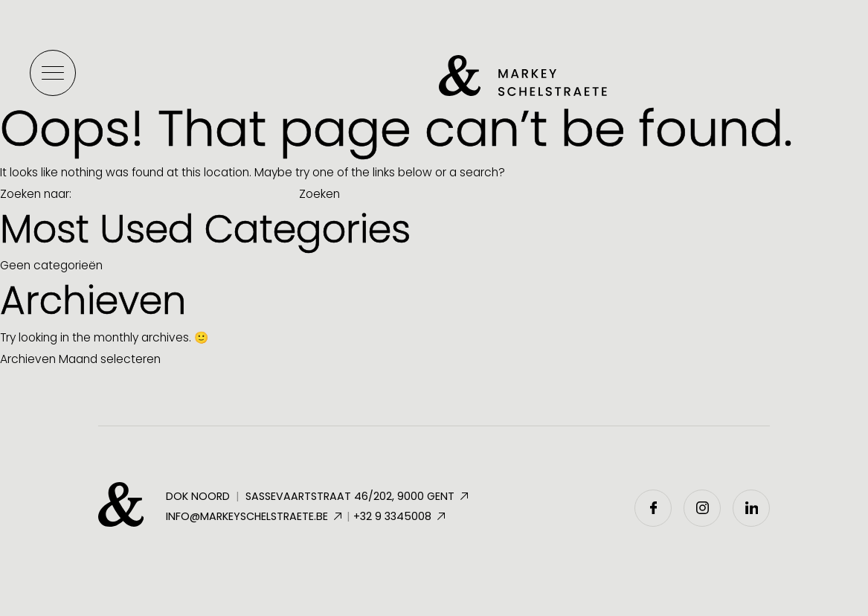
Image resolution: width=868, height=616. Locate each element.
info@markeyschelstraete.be (255, 516)
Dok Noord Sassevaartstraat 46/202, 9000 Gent (318, 497)
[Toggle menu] (53, 73)
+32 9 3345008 (400, 516)
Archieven (28, 359)
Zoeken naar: (36, 194)
